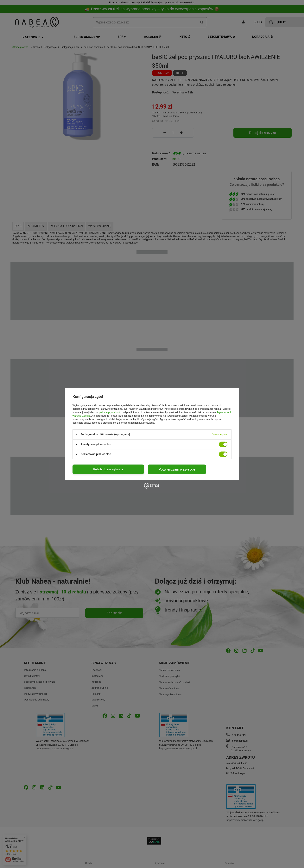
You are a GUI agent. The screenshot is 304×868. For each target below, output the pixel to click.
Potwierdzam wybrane (108, 469)
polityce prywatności (110, 412)
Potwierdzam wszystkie (177, 469)
